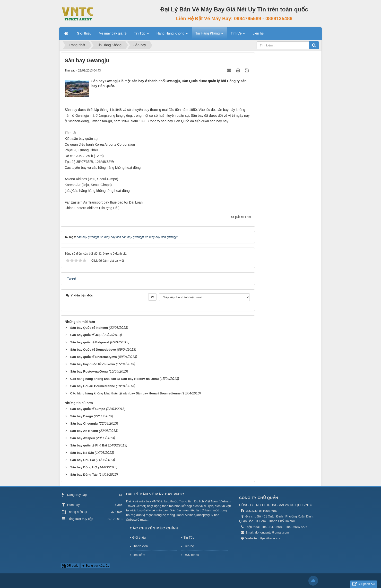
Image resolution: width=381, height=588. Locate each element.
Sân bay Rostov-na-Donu (89, 371)
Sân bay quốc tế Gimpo (88, 409)
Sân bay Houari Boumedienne (93, 386)
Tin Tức (189, 538)
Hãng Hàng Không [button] (172, 35)
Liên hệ (189, 546)
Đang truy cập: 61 (95, 566)
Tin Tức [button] (142, 35)
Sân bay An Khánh (84, 431)
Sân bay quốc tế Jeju (86, 335)
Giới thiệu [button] (84, 33)
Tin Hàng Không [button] (209, 35)
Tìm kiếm (139, 555)
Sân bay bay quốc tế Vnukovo (93, 364)
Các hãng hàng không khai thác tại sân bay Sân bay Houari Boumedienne (125, 393)
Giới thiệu (139, 538)
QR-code (70, 566)
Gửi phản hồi (364, 584)
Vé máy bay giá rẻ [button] (113, 33)
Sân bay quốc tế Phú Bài (89, 445)
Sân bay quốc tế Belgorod (90, 342)
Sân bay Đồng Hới (84, 467)
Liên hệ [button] (258, 33)
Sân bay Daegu (82, 416)
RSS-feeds (191, 555)
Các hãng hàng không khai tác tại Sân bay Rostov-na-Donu (115, 379)
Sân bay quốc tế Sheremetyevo (94, 357)
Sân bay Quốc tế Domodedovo (93, 350)
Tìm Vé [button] (238, 35)
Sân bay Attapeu (82, 438)
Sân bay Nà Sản (82, 453)
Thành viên (140, 546)
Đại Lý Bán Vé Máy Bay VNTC (155, 494)
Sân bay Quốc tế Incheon (89, 328)
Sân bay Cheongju (84, 423)
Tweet (72, 278)
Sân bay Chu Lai (82, 460)
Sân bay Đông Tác (84, 475)
